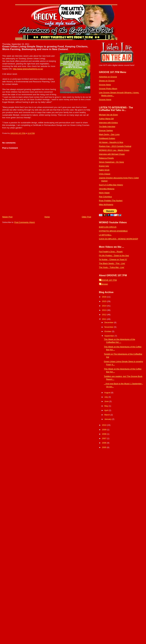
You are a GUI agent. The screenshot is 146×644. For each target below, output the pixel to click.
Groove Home (105, 99)
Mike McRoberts (106, 205)
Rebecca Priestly (106, 158)
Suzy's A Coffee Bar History (111, 185)
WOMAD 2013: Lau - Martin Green (114, 150)
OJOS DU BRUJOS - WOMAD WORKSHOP (119, 239)
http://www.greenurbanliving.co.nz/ (28, 69)
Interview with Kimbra (108, 123)
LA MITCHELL (105, 235)
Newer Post (7, 217)
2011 (104, 319)
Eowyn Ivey (104, 166)
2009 (104, 430)
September (109, 336)
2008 (104, 434)
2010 (104, 425)
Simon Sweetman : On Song (111, 162)
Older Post (86, 217)
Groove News (105, 85)
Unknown (104, 284)
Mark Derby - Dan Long (109, 134)
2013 (104, 310)
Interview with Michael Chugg (112, 154)
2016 (104, 297)
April (107, 410)
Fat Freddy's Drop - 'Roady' (111, 252)
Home (47, 217)
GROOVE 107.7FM (108, 280)
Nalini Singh (104, 170)
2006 (104, 443)
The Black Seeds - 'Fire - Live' (112, 263)
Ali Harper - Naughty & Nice (111, 142)
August (108, 393)
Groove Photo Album (108, 89)
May (107, 406)
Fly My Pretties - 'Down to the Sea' (114, 256)
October (108, 331)
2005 (104, 447)
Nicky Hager (104, 193)
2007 (104, 438)
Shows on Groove (107, 81)
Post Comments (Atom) (25, 222)
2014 (104, 306)
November (109, 327)
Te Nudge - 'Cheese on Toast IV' (113, 259)
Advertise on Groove (108, 77)
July (106, 397)
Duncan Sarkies (106, 130)
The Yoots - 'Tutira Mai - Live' (112, 267)
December (109, 322)
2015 (104, 301)
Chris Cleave (105, 174)
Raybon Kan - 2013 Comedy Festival (115, 146)
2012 (104, 315)
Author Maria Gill (106, 119)
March (107, 415)
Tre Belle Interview (107, 127)
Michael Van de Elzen (108, 115)
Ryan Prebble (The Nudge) (111, 201)
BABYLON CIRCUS (108, 227)
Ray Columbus (105, 197)
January (108, 419)
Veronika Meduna (107, 189)
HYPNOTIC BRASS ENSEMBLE (113, 231)
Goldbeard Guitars (107, 138)
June (107, 401)
